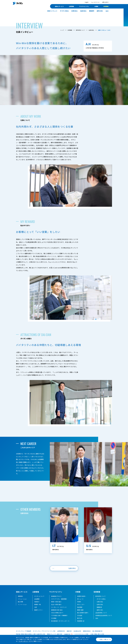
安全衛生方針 (77, 631)
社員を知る (83, 11)
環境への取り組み (56, 602)
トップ (62, 30)
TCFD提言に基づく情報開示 (59, 615)
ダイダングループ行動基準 (24, 631)
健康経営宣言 (87, 631)
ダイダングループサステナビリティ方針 (44, 631)
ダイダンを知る (64, 11)
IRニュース (80, 599)
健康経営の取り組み (57, 610)
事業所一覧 (38, 604)
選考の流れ (100, 11)
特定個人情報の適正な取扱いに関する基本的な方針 (31, 634)
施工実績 (20, 602)
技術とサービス (59, 6)
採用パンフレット (52, 11)
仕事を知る (74, 11)
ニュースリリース (95, 2)
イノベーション (22, 604)
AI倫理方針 (67, 634)
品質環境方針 (61, 631)
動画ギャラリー (39, 610)
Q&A (107, 11)
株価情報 (80, 621)
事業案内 (20, 596)
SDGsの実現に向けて (57, 613)
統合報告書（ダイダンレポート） (61, 621)
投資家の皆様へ (82, 596)
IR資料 (79, 602)
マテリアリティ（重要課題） (59, 599)
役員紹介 (37, 602)
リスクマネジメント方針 (81, 634)
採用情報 (106, 6)
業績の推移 (80, 610)
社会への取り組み (56, 604)
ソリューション (22, 599)
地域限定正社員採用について (104, 615)
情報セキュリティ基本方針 (55, 634)
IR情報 (96, 6)
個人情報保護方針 (98, 631)
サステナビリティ (84, 6)
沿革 (36, 607)
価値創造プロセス (56, 596)
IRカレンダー (81, 604)
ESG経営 (80, 615)
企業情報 (71, 6)
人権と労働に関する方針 (97, 634)
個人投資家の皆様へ (83, 613)
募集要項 (92, 11)
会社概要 (37, 599)
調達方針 (69, 631)
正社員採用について (101, 613)
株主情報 (80, 607)
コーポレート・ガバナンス (59, 607)
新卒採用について (80, 30)
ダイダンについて (39, 596)
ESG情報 (54, 618)
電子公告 (80, 618)
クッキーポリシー (24, 641)
